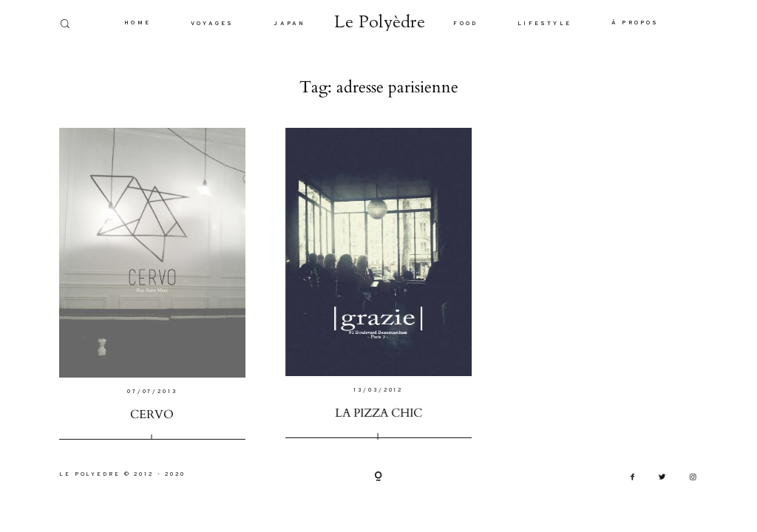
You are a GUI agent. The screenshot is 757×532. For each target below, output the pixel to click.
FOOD (465, 24)
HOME (138, 23)
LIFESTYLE (544, 24)
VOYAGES (212, 24)
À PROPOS (635, 23)
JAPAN (289, 24)
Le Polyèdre (379, 23)
